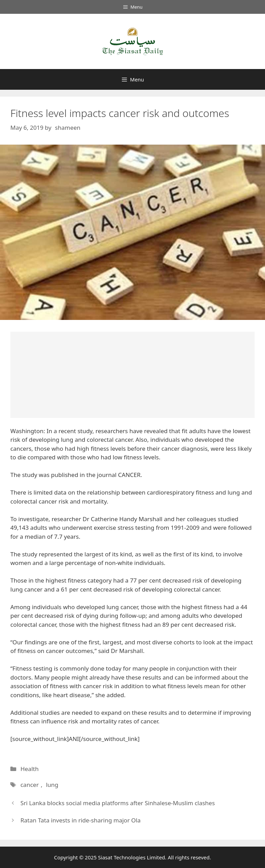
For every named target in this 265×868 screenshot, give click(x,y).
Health (30, 769)
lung (51, 785)
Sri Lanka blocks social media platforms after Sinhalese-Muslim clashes (117, 803)
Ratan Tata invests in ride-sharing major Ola (80, 820)
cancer (29, 785)
